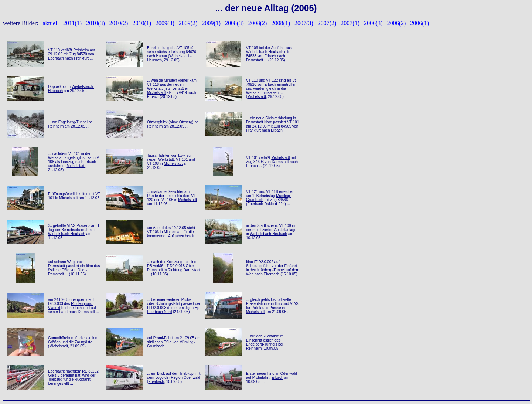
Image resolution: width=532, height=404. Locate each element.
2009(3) (165, 23)
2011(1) (72, 23)
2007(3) (304, 23)
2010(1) (142, 23)
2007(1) (350, 23)
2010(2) (119, 23)
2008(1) (281, 23)
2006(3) (373, 23)
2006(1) (420, 23)
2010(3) (96, 23)
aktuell (51, 23)
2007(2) (327, 23)
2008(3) (234, 23)
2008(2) (258, 23)
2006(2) (397, 23)
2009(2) (188, 23)
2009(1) (211, 23)
